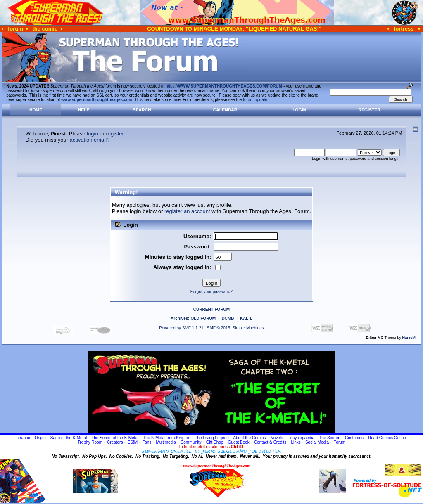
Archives (179, 318)
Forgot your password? (211, 292)
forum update (255, 100)
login (92, 134)
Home (36, 110)
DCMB (228, 318)
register (115, 134)
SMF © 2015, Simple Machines (235, 328)
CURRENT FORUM (211, 309)
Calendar (225, 110)
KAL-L (246, 318)
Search (142, 110)
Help (84, 110)
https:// (224, 86)
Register (370, 110)
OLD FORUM (203, 318)
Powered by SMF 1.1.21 (181, 328)
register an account (187, 211)
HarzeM (409, 338)
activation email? (90, 140)
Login (299, 110)
